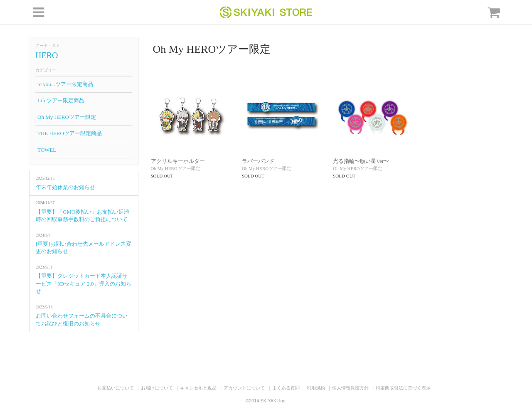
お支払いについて (116, 388)
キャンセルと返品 (198, 388)
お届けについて (157, 388)
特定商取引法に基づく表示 (403, 388)
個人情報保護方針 (350, 388)
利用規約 (316, 388)
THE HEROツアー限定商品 (70, 133)
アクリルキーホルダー (178, 161)
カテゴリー (46, 70)
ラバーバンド (258, 161)
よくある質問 (286, 388)
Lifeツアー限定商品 (61, 100)
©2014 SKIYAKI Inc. (266, 401)
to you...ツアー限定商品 (65, 84)
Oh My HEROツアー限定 (67, 117)
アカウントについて (244, 388)
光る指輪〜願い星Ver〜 (361, 161)
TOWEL (47, 150)
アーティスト (48, 46)
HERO (47, 55)
